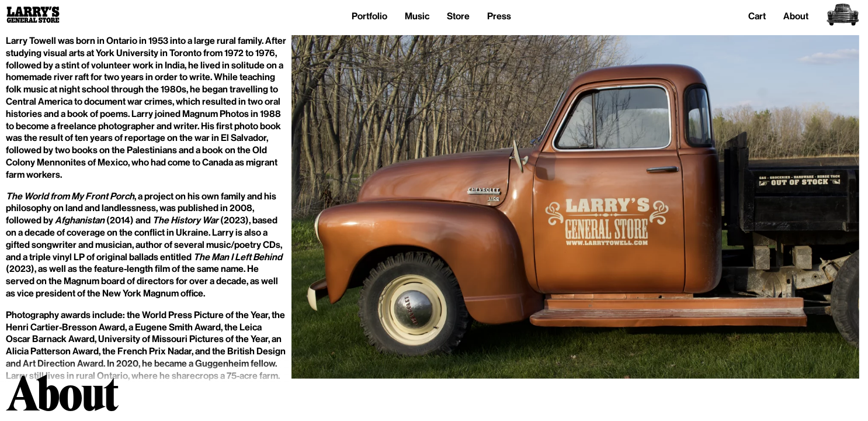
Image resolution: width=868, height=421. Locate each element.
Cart (757, 16)
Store (458, 16)
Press (499, 16)
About (796, 16)
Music (417, 16)
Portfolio (369, 16)
